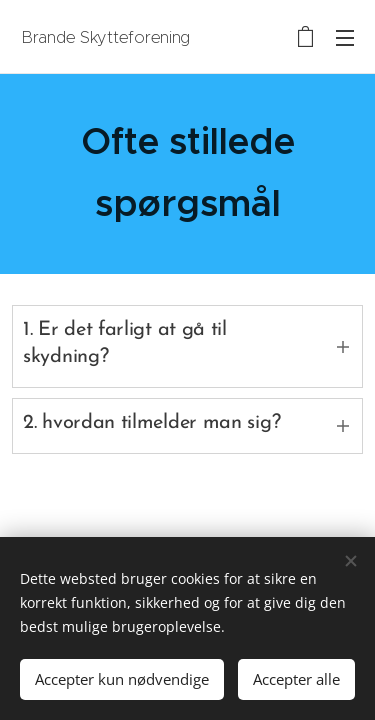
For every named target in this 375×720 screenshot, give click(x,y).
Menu (345, 38)
